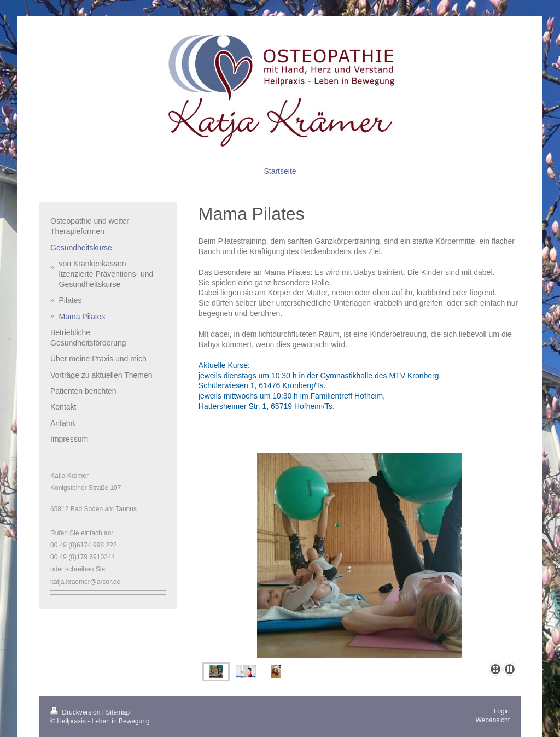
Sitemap (118, 712)
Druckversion (76, 712)
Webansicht (493, 720)
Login (502, 711)
